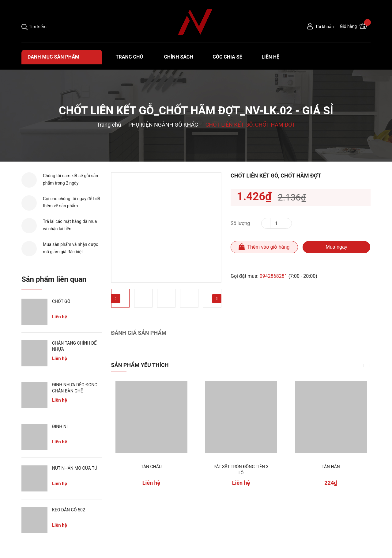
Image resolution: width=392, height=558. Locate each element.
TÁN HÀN (331, 467)
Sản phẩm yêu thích (140, 365)
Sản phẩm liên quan (54, 279)
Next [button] (217, 299)
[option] (166, 227)
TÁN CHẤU (151, 467)
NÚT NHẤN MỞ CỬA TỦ (75, 468)
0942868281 (273, 276)
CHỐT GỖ (61, 301)
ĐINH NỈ (60, 426)
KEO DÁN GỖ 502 (69, 510)
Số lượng (240, 223)
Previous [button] (116, 299)
